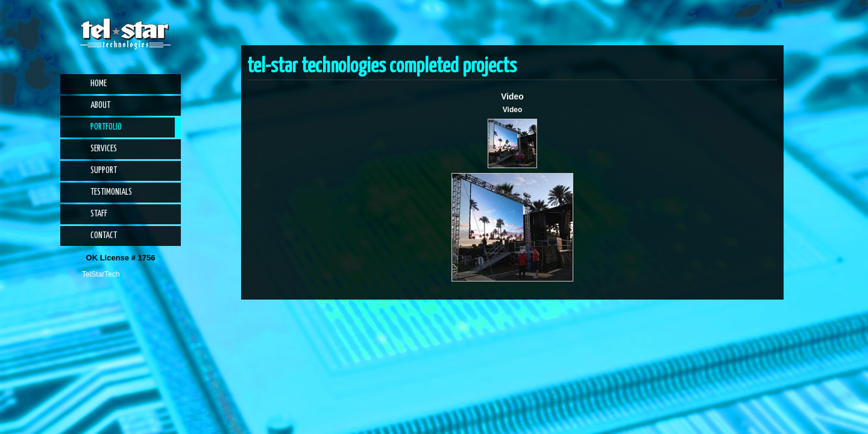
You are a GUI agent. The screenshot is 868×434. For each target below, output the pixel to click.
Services (104, 149)
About (100, 105)
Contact (104, 236)
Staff (99, 214)
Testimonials (111, 192)
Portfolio (106, 127)
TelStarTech (101, 274)
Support (104, 171)
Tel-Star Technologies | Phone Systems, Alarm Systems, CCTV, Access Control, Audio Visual (125, 34)
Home (99, 84)
